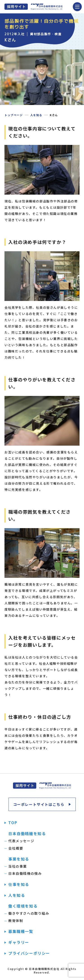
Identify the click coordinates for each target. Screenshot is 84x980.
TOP (13, 823)
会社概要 (16, 848)
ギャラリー (19, 942)
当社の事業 (18, 866)
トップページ (14, 115)
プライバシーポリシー (29, 953)
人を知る (36, 115)
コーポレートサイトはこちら (39, 804)
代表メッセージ (21, 841)
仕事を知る (19, 884)
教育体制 (16, 921)
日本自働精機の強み (25, 873)
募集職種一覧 (21, 931)
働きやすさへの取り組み (29, 913)
